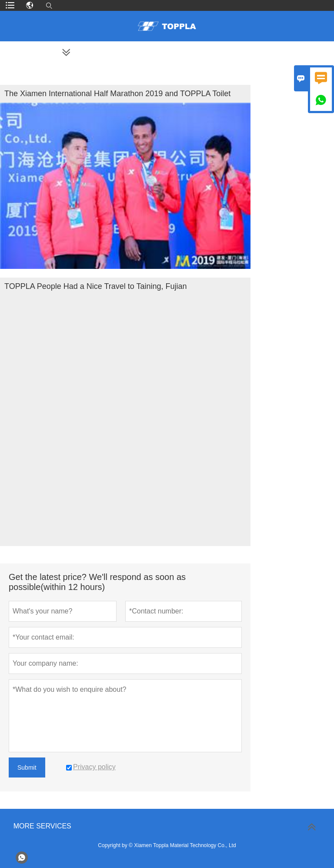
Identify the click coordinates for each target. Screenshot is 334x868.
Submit (27, 767)
